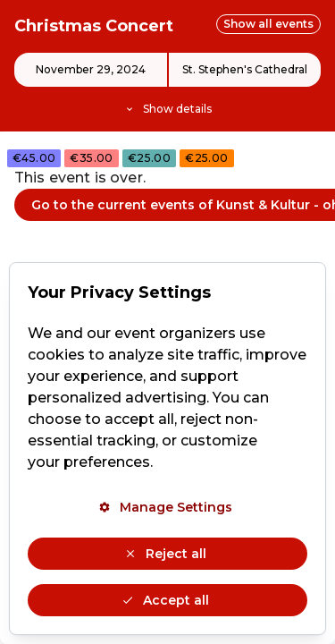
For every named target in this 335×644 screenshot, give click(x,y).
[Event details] (167, 85)
